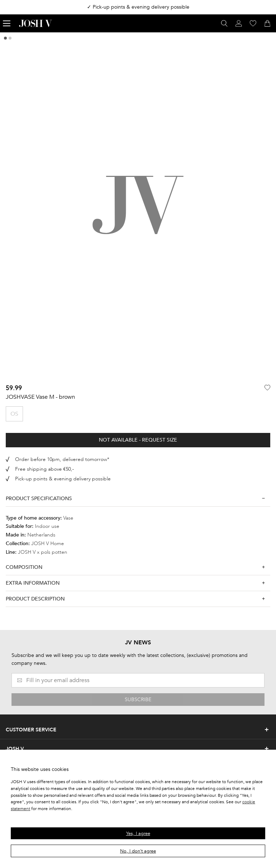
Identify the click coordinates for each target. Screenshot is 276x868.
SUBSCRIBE (138, 700)
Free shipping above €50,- (45, 469)
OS (14, 414)
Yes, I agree (138, 833)
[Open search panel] (224, 23)
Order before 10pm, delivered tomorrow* (62, 459)
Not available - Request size (138, 440)
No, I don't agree (138, 851)
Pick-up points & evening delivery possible (63, 479)
